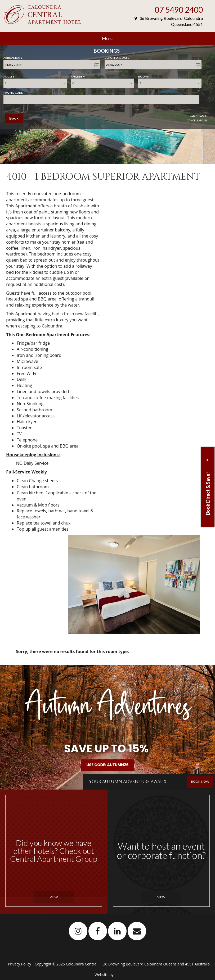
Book (14, 118)
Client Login (199, 116)
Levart (120, 975)
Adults (9, 75)
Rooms (144, 75)
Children (78, 75)
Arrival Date (13, 57)
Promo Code (13, 92)
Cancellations (197, 120)
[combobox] (35, 83)
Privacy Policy (20, 964)
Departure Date (117, 57)
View (54, 897)
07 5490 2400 (179, 10)
